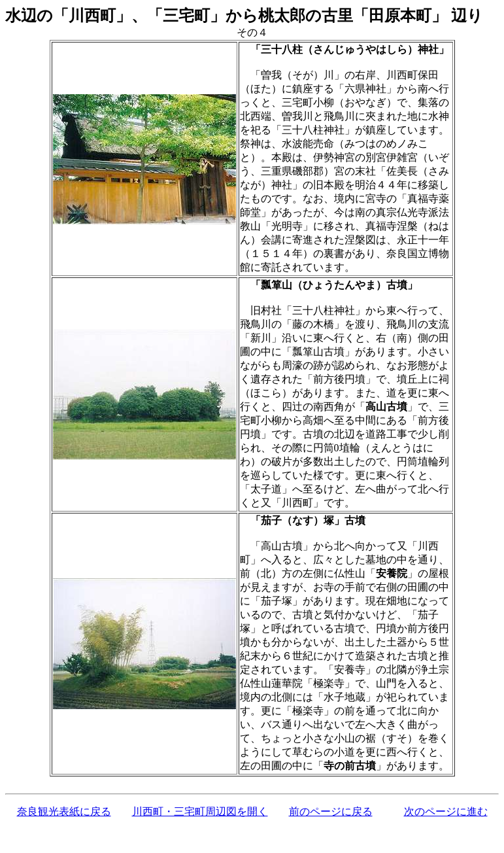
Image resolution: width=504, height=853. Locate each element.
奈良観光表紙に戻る (64, 811)
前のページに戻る (331, 811)
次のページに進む (446, 811)
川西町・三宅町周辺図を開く (200, 811)
